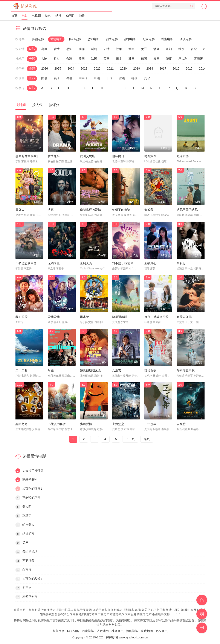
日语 (110, 78)
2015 (189, 68)
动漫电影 (186, 39)
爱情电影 (56, 39)
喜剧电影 (38, 39)
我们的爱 (21, 317)
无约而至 (54, 263)
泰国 (156, 59)
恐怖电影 (93, 39)
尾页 (147, 439)
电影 (24, 16)
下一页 (130, 439)
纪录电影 (149, 39)
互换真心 (150, 263)
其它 (147, 78)
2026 (45, 68)
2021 (110, 68)
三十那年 (150, 424)
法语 (122, 78)
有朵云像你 (184, 317)
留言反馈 (58, 631)
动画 (156, 49)
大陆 (44, 59)
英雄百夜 (150, 370)
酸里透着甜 (120, 317)
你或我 (149, 210)
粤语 (69, 78)
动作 (82, 49)
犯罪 (144, 49)
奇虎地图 (147, 631)
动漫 (58, 16)
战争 (119, 49)
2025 (58, 68)
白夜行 (181, 263)
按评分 (54, 105)
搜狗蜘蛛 (132, 631)
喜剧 (44, 49)
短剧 (82, 16)
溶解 (51, 210)
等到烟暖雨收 (186, 370)
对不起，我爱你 (123, 263)
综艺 (48, 16)
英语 (57, 78)
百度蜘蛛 (88, 631)
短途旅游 (183, 156)
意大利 (183, 59)
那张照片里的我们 (27, 156)
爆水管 (84, 317)
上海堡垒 (118, 424)
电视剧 (36, 16)
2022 (97, 68)
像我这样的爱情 (90, 210)
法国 (94, 59)
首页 (14, 16)
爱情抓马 (54, 156)
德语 (134, 78)
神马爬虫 (118, 631)
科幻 (94, 49)
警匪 (131, 49)
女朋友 (117, 370)
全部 (32, 49)
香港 (57, 59)
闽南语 (83, 78)
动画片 (70, 16)
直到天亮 (86, 263)
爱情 (57, 49)
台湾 (69, 59)
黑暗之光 (21, 424)
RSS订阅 (73, 631)
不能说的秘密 (57, 424)
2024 (71, 68)
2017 (163, 68)
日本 (119, 59)
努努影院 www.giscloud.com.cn (127, 637)
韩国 (131, 59)
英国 (107, 59)
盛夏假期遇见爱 (90, 370)
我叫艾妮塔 (87, 156)
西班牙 (198, 59)
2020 (123, 68)
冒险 (194, 49)
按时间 (21, 105)
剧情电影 (112, 39)
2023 (84, 68)
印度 (169, 59)
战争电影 (130, 39)
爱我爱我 (54, 317)
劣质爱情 (86, 424)
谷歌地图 (103, 631)
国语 (44, 78)
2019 (137, 68)
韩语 (97, 78)
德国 (144, 59)
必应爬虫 (162, 631)
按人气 (37, 105)
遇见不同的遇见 (187, 210)
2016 (176, 68)
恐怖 (69, 49)
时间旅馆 (150, 156)
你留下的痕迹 (121, 210)
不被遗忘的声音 (26, 263)
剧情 (107, 49)
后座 (51, 370)
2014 (202, 68)
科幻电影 (75, 39)
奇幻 (169, 49)
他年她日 (118, 156)
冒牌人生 (21, 210)
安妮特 (181, 424)
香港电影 (167, 39)
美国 (82, 59)
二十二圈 (21, 370)
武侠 (181, 49)
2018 (150, 68)
